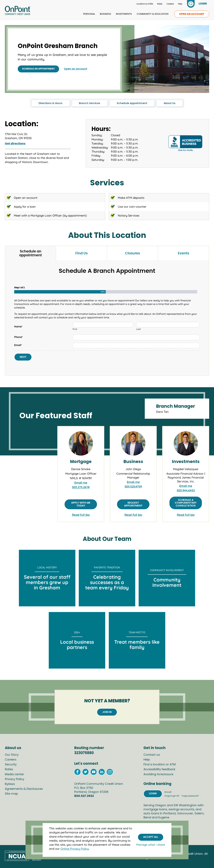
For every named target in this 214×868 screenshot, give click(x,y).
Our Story (12, 755)
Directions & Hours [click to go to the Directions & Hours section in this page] (51, 103)
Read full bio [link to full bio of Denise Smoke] (81, 515)
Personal (89, 14)
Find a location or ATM (160, 765)
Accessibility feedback (159, 769)
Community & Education (153, 14)
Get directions (15, 144)
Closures (132, 253)
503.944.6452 (186, 490)
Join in (107, 712)
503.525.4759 (133, 487)
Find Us (82, 253)
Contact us (152, 755)
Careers (170, 4)
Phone (19, 337)
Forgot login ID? (172, 796)
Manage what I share (151, 845)
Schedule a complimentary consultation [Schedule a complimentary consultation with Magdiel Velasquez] (186, 503)
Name (18, 326)
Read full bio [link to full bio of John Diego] (133, 515)
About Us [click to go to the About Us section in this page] (170, 103)
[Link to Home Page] (18, 11)
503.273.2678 (81, 487)
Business (105, 14)
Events (183, 253)
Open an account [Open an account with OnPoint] (76, 69)
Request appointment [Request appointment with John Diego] (133, 504)
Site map (11, 794)
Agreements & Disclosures (24, 789)
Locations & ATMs (145, 4)
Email (18, 345)
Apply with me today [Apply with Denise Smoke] (81, 504)
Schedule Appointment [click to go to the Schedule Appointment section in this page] (132, 103)
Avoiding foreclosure (158, 774)
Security (11, 765)
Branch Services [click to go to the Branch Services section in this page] (90, 103)
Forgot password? (190, 796)
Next (23, 357)
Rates (160, 4)
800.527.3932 (84, 796)
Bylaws (10, 784)
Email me (81, 483)
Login (153, 793)
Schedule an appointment (38, 69)
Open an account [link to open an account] (192, 14)
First (75, 329)
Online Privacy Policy (75, 849)
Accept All (151, 837)
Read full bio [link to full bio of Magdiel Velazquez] (186, 515)
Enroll (168, 792)
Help (180, 4)
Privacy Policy (15, 779)
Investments (124, 14)
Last (139, 329)
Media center (14, 774)
